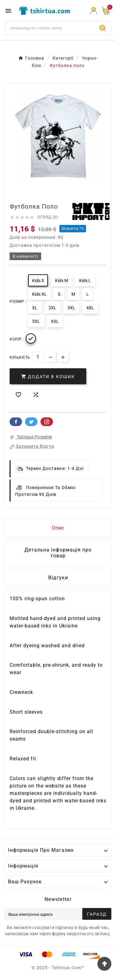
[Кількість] (38, 357)
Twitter (31, 422)
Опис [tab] (58, 528)
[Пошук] (50, 28)
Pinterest (47, 422)
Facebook (16, 422)
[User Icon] (94, 11)
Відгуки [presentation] (58, 578)
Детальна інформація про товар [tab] (58, 553)
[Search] (103, 28)
